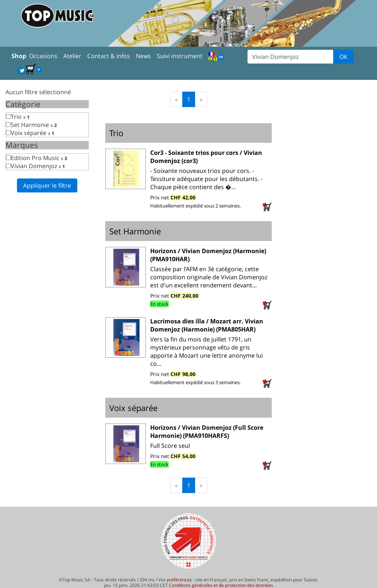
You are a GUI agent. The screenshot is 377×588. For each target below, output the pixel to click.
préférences (179, 580)
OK (343, 57)
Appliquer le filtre (47, 185)
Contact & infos (109, 56)
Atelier (72, 56)
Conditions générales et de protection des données (221, 585)
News (143, 56)
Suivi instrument (180, 56)
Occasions (43, 56)
